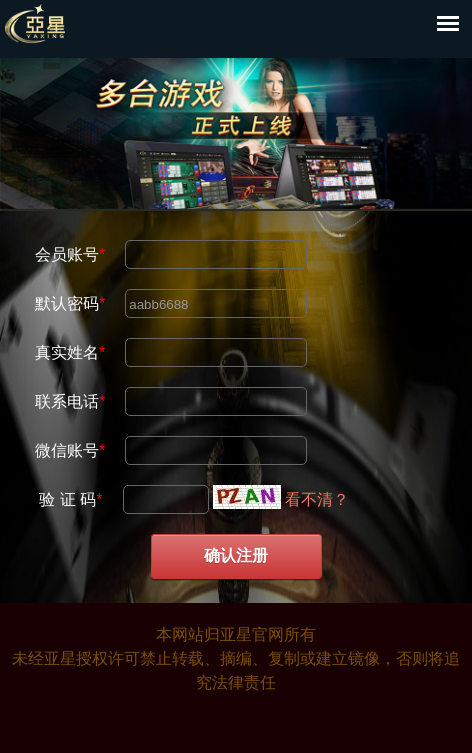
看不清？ (317, 499)
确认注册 (236, 555)
